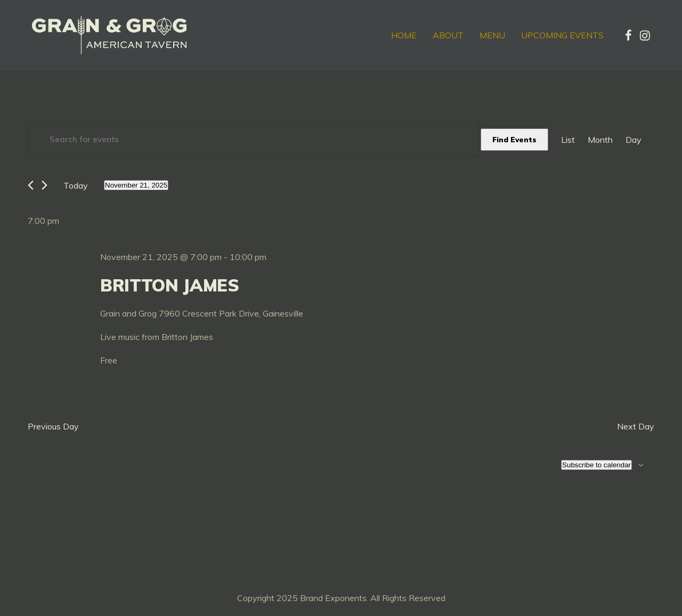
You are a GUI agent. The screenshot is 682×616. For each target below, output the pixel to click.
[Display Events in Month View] (600, 140)
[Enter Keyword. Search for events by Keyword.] (254, 140)
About (448, 35)
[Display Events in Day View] (634, 140)
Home (404, 35)
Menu (492, 35)
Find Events (514, 140)
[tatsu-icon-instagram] (645, 35)
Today (76, 185)
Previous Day (53, 426)
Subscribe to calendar (596, 465)
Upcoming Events (562, 35)
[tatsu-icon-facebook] (628, 35)
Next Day (636, 426)
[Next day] (44, 185)
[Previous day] (31, 185)
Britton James (170, 285)
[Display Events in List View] (568, 140)
